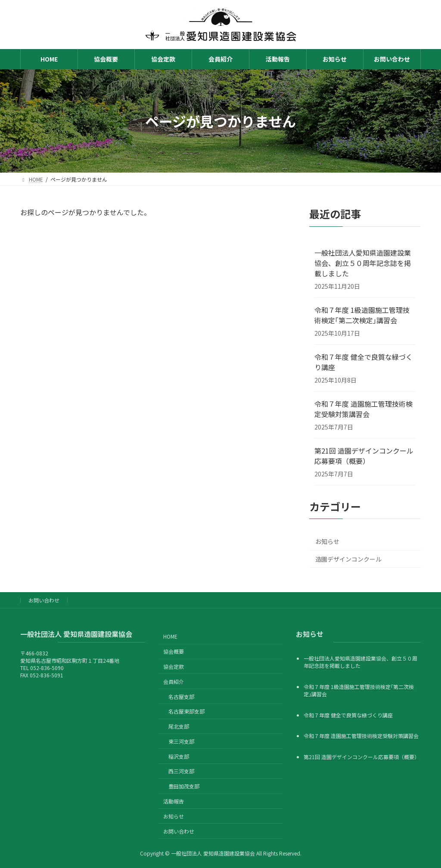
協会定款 (174, 666)
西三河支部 (181, 771)
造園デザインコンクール (348, 559)
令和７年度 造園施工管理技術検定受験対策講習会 (363, 409)
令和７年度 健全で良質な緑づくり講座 (363, 362)
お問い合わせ (44, 600)
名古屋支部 (181, 696)
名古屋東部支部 (186, 711)
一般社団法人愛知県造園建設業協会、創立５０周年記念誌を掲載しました (363, 263)
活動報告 (174, 801)
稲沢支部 (179, 756)
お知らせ (327, 541)
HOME (170, 636)
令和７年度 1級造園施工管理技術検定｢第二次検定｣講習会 (362, 315)
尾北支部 (179, 726)
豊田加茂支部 (184, 786)
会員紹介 (174, 681)
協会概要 (174, 651)
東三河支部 (181, 741)
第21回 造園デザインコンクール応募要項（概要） (364, 456)
